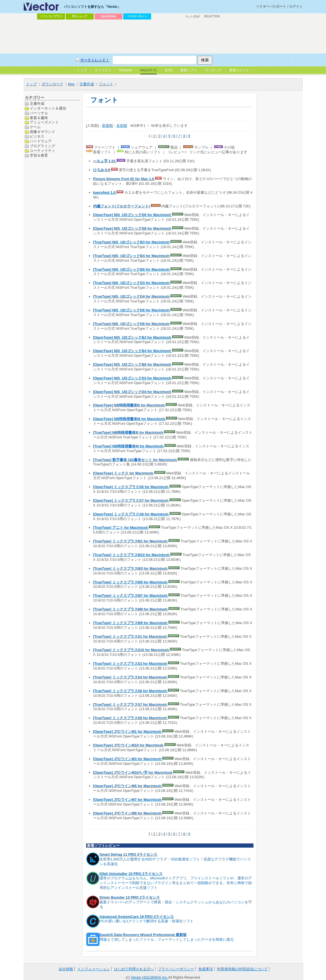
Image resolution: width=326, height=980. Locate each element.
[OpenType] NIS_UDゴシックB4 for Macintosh (133, 351)
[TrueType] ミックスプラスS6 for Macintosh (131, 691)
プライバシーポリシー (176, 969)
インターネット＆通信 (48, 108)
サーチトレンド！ (95, 60)
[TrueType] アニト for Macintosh (121, 527)
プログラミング (43, 146)
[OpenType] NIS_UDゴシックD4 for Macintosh (133, 392)
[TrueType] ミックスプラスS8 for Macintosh (131, 718)
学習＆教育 (39, 155)
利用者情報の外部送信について (242, 969)
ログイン (296, 6)
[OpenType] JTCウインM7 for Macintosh (128, 800)
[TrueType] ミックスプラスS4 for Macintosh (131, 677)
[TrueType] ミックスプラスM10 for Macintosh (132, 555)
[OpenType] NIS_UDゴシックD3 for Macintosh (133, 378)
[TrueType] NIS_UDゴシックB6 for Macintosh (132, 269)
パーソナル (39, 113)
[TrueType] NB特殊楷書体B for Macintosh (129, 432)
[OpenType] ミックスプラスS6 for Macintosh (131, 487)
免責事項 (206, 969)
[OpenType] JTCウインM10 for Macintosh (129, 745)
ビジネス (37, 136)
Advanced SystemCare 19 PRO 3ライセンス (137, 917)
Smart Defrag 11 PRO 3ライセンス (128, 854)
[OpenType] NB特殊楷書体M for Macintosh (130, 419)
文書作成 (87, 84)
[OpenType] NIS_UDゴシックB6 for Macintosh (133, 364)
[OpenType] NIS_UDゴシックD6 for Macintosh (133, 215)
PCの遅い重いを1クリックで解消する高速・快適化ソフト (147, 921)
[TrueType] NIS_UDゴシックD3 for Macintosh (132, 283)
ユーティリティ (43, 151)
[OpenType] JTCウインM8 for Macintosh (128, 813)
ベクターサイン (137, 16)
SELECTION (212, 16)
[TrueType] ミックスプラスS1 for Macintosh (131, 636)
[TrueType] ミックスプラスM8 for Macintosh (131, 609)
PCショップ (80, 16)
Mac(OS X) (148, 70)
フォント (106, 84)
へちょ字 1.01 (105, 161)
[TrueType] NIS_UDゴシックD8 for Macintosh (132, 324)
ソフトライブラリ (51, 16)
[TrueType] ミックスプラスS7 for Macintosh (131, 704)
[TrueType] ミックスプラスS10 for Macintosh (132, 650)
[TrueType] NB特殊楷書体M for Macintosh (129, 446)
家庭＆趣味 (39, 118)
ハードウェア (41, 141)
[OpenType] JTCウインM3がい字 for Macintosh (133, 772)
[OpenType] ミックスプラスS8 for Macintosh (131, 514)
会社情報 (66, 969)
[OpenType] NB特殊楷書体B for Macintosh (129, 405)
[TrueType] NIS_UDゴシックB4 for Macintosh (132, 256)
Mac (72, 84)
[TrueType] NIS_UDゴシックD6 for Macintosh (132, 310)
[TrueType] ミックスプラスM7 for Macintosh (131, 595)
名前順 (122, 126)
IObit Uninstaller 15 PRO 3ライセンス (131, 874)
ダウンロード (52, 84)
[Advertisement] (163, 37)
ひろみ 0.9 (102, 170)
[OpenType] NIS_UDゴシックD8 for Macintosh (133, 228)
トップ (31, 84)
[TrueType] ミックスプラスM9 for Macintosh (131, 623)
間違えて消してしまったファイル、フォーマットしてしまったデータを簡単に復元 (167, 939)
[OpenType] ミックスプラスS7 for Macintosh (131, 500)
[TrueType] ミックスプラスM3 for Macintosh (131, 568)
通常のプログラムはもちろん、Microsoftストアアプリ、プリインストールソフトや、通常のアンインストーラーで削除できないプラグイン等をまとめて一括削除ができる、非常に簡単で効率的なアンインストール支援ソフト (176, 883)
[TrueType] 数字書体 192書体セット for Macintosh (136, 460)
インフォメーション (94, 969)
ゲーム (35, 127)
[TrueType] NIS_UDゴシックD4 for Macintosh (132, 296)
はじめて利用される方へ (134, 969)
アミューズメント (44, 122)
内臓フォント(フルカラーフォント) (122, 206)
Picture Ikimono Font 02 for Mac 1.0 (124, 179)
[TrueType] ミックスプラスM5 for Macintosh (131, 582)
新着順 (108, 126)
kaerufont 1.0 (105, 192)
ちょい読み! (193, 16)
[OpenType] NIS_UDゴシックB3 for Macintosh (133, 337)
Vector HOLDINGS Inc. (150, 977)
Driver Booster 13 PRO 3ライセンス (130, 897)
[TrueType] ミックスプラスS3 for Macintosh (131, 664)
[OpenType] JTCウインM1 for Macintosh (128, 732)
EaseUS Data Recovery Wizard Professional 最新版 (143, 935)
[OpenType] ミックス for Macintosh (124, 473)
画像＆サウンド (43, 132)
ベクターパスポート (271, 6)
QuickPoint (108, 16)
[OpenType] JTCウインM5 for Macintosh (128, 786)
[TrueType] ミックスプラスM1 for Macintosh (131, 541)
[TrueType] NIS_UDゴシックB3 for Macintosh (132, 242)
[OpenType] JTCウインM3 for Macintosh (128, 759)
